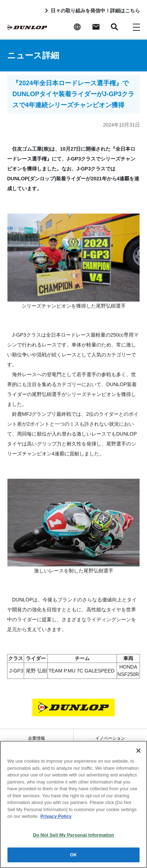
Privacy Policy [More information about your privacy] (56, 816)
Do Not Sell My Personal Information (73, 835)
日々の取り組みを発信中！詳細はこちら (95, 11)
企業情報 (36, 738)
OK (74, 855)
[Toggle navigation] (136, 27)
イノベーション (110, 738)
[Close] (138, 751)
